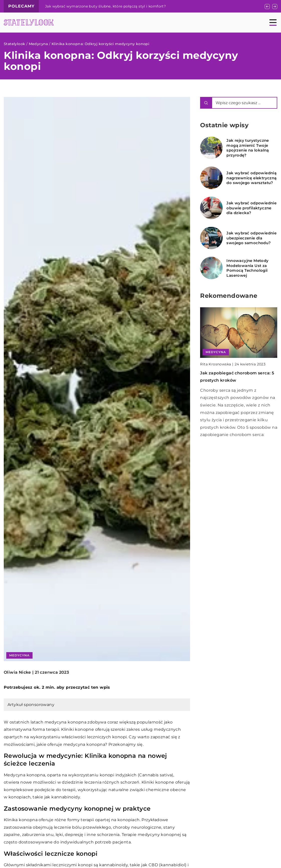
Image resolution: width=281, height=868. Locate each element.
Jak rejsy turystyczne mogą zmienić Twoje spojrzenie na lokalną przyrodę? (248, 148)
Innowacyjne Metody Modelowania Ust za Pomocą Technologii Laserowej (247, 268)
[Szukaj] (206, 103)
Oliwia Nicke (17, 672)
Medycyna (19, 655)
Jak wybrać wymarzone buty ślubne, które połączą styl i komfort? (105, 6)
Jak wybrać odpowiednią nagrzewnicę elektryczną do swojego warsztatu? (251, 178)
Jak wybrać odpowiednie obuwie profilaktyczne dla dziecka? (251, 208)
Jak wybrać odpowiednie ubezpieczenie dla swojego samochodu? (251, 238)
